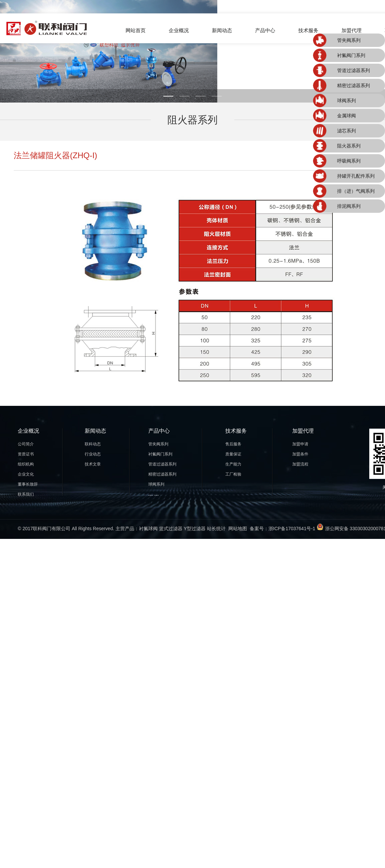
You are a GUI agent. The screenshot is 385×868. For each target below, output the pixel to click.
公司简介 (26, 444)
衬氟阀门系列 (351, 55)
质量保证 (233, 454)
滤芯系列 (346, 131)
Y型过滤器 (195, 529)
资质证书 (26, 454)
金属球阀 (346, 116)
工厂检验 (233, 474)
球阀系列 (346, 101)
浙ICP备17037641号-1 (292, 529)
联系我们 (26, 494)
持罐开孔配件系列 (356, 176)
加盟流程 (300, 464)
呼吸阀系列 (349, 161)
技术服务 (308, 30)
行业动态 (93, 454)
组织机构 (26, 464)
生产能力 (233, 464)
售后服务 (233, 444)
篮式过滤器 (171, 529)
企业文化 (26, 474)
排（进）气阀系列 (356, 191)
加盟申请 (300, 444)
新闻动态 (222, 30)
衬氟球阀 (148, 529)
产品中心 (265, 30)
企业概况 (179, 30)
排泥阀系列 (349, 206)
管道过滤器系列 (354, 70)
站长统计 (216, 529)
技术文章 (93, 464)
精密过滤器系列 (354, 85)
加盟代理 (352, 30)
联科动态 (93, 444)
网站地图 (238, 529)
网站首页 (136, 30)
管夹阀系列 (349, 40)
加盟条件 (300, 454)
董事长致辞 (28, 484)
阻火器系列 (349, 146)
